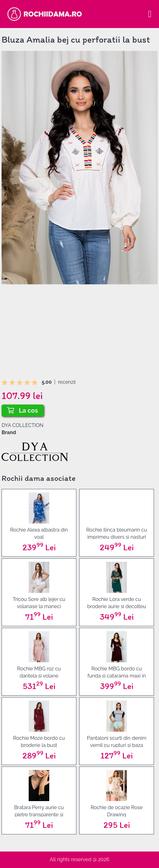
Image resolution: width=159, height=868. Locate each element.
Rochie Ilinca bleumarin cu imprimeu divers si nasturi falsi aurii (117, 533)
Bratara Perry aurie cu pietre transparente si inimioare (39, 811)
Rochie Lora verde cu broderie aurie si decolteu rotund (117, 602)
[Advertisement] (79, 335)
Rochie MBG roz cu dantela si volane (39, 672)
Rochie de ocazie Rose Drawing (117, 811)
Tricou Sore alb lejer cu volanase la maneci (39, 602)
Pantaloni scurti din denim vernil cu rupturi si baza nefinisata (117, 741)
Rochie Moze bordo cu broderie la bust (39, 741)
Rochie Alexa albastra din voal (39, 533)
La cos (23, 411)
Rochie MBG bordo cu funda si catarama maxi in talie (116, 672)
